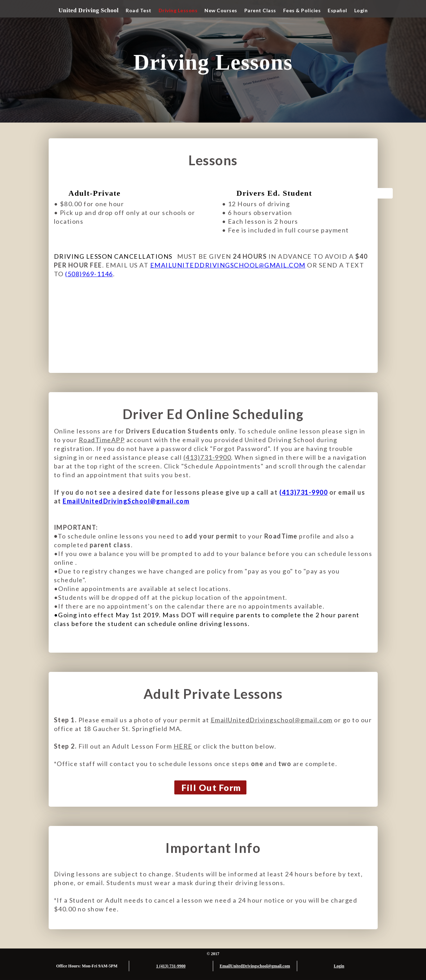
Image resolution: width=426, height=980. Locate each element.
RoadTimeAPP (102, 440)
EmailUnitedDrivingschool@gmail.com (272, 720)
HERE (183, 746)
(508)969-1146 (89, 274)
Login (361, 10)
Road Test (139, 10)
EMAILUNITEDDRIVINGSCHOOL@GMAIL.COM (228, 265)
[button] (139, 11)
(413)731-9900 (207, 457)
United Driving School (89, 10)
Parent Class (260, 10)
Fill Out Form (211, 787)
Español (337, 10)
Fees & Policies (302, 10)
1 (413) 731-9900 (171, 966)
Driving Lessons (178, 10)
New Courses (221, 10)
